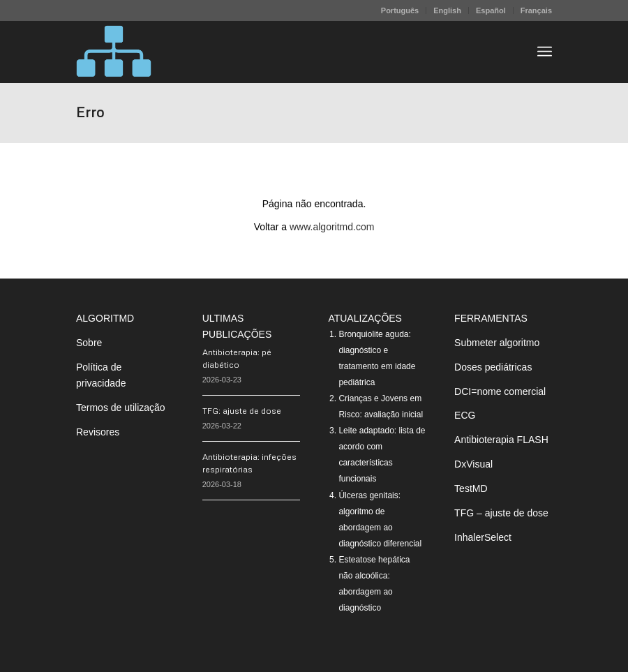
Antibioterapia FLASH (501, 440)
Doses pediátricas (493, 367)
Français (536, 10)
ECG (465, 415)
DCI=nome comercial (500, 391)
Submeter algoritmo (497, 343)
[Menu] (545, 52)
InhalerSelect (483, 537)
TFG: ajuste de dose (242, 411)
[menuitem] (400, 10)
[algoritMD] (114, 52)
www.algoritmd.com (332, 227)
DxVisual (473, 464)
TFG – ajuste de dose (501, 513)
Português (400, 10)
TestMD (471, 488)
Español (491, 10)
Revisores (98, 432)
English (447, 10)
